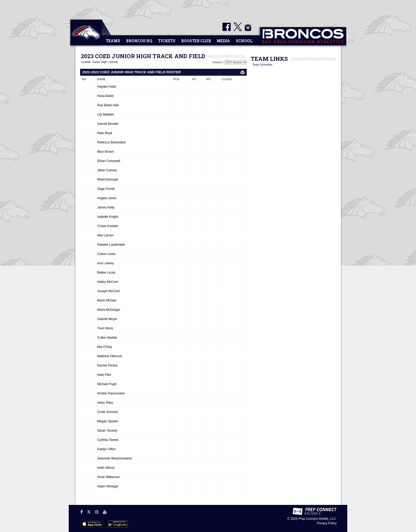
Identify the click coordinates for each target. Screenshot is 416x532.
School (244, 41)
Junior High (99, 62)
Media (223, 41)
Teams (113, 41)
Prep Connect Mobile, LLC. (318, 519)
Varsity (114, 62)
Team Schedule (262, 65)
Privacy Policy (327, 523)
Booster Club (196, 41)
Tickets (167, 41)
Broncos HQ (139, 41)
